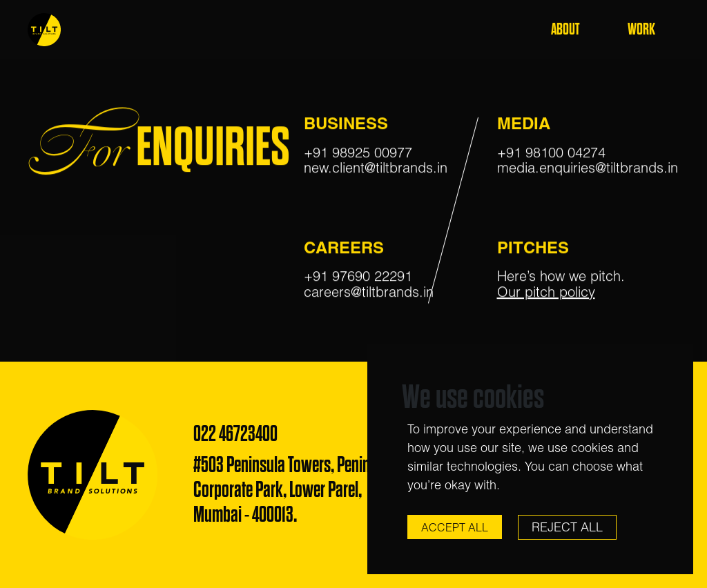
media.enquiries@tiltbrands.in (588, 168)
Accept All (455, 527)
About (565, 29)
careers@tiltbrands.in (369, 292)
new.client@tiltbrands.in (376, 168)
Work (641, 29)
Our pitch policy (546, 292)
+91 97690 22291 (358, 276)
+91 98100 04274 (551, 153)
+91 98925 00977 (358, 153)
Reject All (567, 527)
